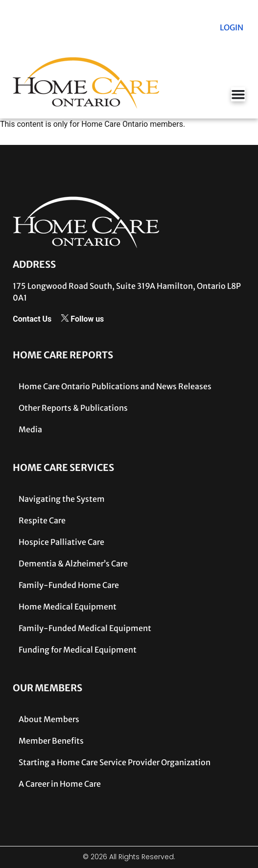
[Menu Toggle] (238, 94)
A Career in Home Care (60, 784)
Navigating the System (62, 499)
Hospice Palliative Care (61, 542)
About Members (49, 719)
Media (30, 429)
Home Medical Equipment (68, 607)
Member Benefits (51, 741)
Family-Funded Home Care (69, 585)
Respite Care (42, 520)
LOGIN (232, 27)
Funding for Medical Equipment (78, 650)
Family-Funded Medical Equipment (85, 628)
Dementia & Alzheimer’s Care (73, 563)
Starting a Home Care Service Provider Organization (115, 762)
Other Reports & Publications (73, 408)
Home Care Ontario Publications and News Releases (115, 386)
